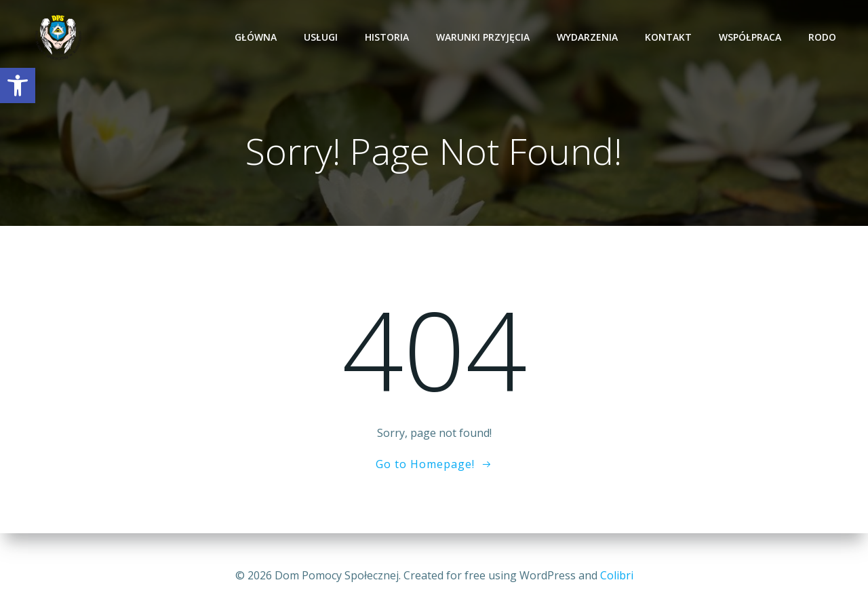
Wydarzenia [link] (589, 38)
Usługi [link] (323, 38)
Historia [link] (389, 38)
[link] (18, 85)
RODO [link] (824, 38)
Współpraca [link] (752, 38)
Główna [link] (258, 38)
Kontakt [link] (670, 38)
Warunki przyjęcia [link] (485, 38)
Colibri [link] (617, 575)
